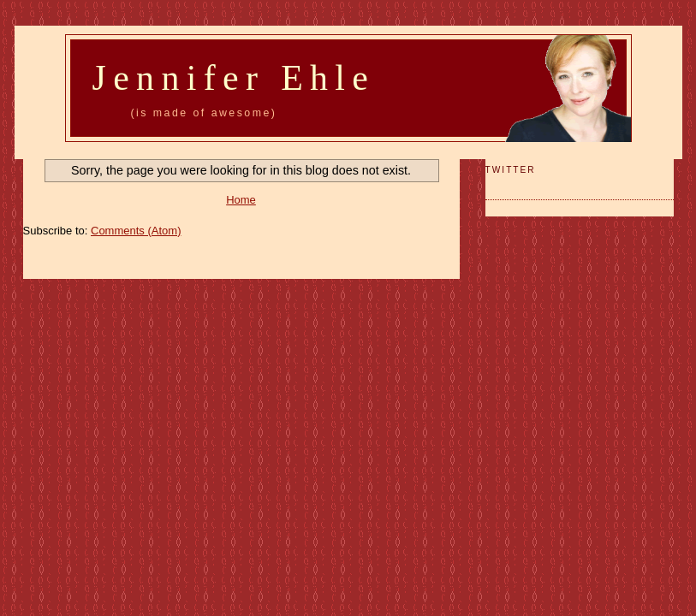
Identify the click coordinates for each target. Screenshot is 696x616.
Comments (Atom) (136, 231)
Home (241, 200)
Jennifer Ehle (234, 78)
